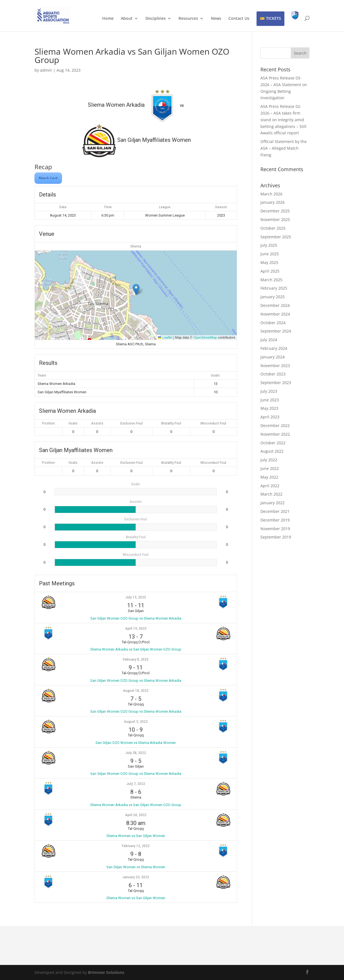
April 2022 (270, 486)
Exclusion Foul (131, 423)
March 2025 (271, 280)
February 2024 (274, 348)
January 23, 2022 (136, 877)
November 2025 (275, 219)
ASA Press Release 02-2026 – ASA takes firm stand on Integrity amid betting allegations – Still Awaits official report (283, 120)
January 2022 (273, 503)
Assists (97, 423)
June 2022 (270, 468)
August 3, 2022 (136, 722)
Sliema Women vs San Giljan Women (136, 836)
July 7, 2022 (136, 784)
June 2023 (270, 400)
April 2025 (270, 271)
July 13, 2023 (136, 597)
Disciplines (156, 19)
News (216, 19)
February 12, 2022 (136, 846)
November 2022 (275, 434)
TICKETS (274, 18)
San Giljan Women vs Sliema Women (136, 867)
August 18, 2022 (136, 691)
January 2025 (273, 297)
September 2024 (276, 331)
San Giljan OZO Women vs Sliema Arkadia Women (136, 743)
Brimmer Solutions (106, 972)
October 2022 (273, 443)
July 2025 (269, 245)
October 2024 (273, 323)
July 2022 (269, 460)
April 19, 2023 (136, 629)
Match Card (48, 178)
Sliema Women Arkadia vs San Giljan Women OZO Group (136, 649)
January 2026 (273, 202)
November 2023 (275, 366)
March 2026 (271, 194)
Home (108, 19)
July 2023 (269, 391)
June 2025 (270, 254)
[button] (136, 289)
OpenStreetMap (205, 338)
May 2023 (269, 408)
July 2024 (269, 340)
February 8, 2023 (136, 659)
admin (46, 70)
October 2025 (273, 228)
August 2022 (272, 451)
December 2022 (275, 425)
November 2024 (275, 314)
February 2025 (274, 288)
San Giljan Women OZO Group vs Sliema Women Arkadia (136, 618)
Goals (73, 423)
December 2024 (275, 305)
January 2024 (273, 357)
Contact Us (239, 19)
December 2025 (275, 211)
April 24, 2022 (136, 815)
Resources (188, 19)
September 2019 (276, 537)
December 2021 (275, 511)
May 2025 (269, 262)
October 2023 (273, 374)
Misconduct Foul (213, 423)
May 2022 (269, 477)
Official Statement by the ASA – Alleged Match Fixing (284, 148)
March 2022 (271, 494)
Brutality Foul (171, 423)
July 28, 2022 (136, 753)
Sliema (136, 246)
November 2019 (275, 529)
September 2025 (276, 237)
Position (48, 423)
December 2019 (275, 520)
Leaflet (165, 338)
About (127, 19)
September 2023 (276, 383)
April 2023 (270, 417)
